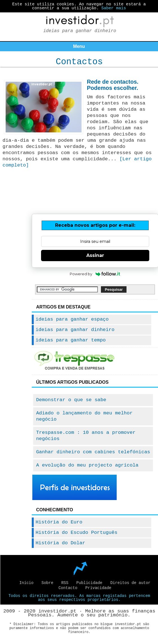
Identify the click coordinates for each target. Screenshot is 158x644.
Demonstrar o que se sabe (71, 400)
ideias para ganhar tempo (71, 340)
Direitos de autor (130, 583)
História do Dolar (60, 543)
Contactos (79, 62)
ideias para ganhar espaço (72, 319)
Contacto (68, 588)
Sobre (48, 583)
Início (26, 583)
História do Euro (59, 522)
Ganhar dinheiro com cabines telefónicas (93, 452)
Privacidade (98, 588)
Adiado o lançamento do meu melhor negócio (84, 416)
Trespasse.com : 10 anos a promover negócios (86, 436)
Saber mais (114, 8)
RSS (65, 583)
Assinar (95, 255)
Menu (79, 46)
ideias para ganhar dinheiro (75, 330)
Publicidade (89, 583)
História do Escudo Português (76, 533)
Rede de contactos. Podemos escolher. (113, 85)
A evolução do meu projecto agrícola (87, 465)
